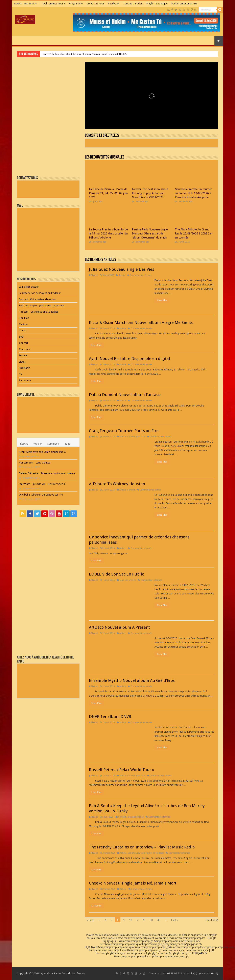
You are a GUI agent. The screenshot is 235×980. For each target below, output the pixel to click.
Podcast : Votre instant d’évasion (38, 299)
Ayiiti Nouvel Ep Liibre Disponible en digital (130, 359)
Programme (76, 4)
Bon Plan (24, 318)
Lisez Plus (162, 300)
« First (90, 920)
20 (144, 920)
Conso (23, 330)
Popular (37, 444)
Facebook (114, 4)
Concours (25, 349)
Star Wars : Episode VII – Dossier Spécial (42, 484)
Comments (53, 444)
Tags (67, 444)
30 (151, 920)
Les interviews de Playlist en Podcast (146, 853)
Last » (174, 920)
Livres (22, 362)
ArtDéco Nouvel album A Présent (119, 627)
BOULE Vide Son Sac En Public (116, 574)
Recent (24, 444)
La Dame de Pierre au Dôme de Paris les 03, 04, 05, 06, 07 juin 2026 (108, 193)
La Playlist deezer (29, 287)
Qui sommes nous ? (54, 4)
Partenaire (25, 380)
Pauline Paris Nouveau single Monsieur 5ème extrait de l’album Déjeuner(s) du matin (150, 233)
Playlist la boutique (157, 4)
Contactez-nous (95, 4)
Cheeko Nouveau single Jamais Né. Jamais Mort (133, 883)
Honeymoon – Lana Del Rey (35, 463)
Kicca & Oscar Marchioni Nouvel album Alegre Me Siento (141, 323)
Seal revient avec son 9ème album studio (42, 452)
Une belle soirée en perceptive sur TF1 (41, 495)
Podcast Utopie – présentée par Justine (41, 305)
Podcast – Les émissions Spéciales (39, 312)
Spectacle (141, 437)
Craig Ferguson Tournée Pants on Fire (124, 431)
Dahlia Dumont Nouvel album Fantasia (125, 395)
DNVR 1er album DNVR (110, 717)
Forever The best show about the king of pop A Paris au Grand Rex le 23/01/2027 (84, 54)
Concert (131, 437)
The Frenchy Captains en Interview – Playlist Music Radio (142, 847)
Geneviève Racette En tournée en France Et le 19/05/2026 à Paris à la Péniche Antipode (194, 193)
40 (159, 920)
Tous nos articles (133, 4)
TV (20, 374)
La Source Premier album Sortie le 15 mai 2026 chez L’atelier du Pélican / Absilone (108, 233)
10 (131, 920)
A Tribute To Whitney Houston (117, 484)
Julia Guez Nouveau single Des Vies (122, 269)
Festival (23, 355)
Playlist (94, 275)
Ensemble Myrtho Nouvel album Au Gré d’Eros (132, 680)
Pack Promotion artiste (184, 4)
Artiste (122, 275)
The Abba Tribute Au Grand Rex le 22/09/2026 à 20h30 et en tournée (194, 233)
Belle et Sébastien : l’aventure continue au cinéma (47, 473)
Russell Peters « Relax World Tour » (122, 770)
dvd (21, 337)
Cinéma (23, 324)
